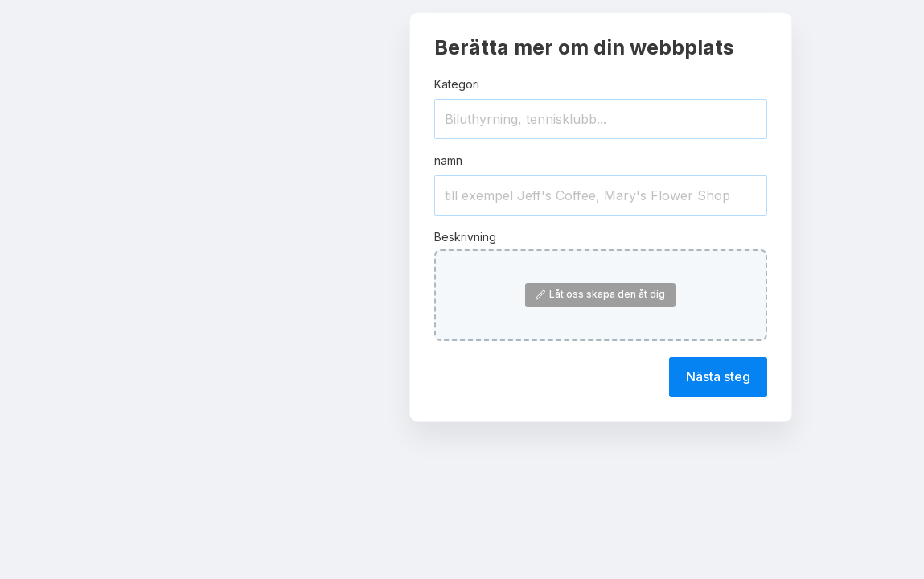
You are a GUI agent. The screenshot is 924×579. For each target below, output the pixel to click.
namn (448, 160)
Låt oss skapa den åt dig (600, 294)
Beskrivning (465, 237)
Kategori (457, 84)
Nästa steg (718, 376)
